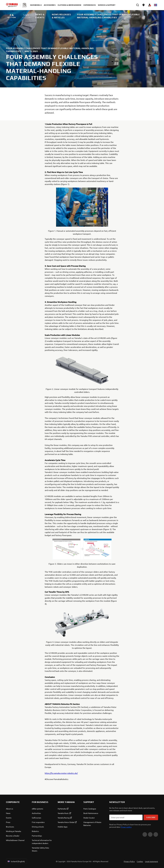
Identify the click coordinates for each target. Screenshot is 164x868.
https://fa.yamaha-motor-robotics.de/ (61, 773)
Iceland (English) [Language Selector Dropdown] (16, 861)
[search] (138, 5)
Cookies (140, 861)
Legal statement (152, 861)
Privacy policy (126, 827)
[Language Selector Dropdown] (156, 5)
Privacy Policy (129, 861)
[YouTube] (145, 834)
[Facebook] (150, 834)
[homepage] (12, 5)
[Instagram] (156, 834)
